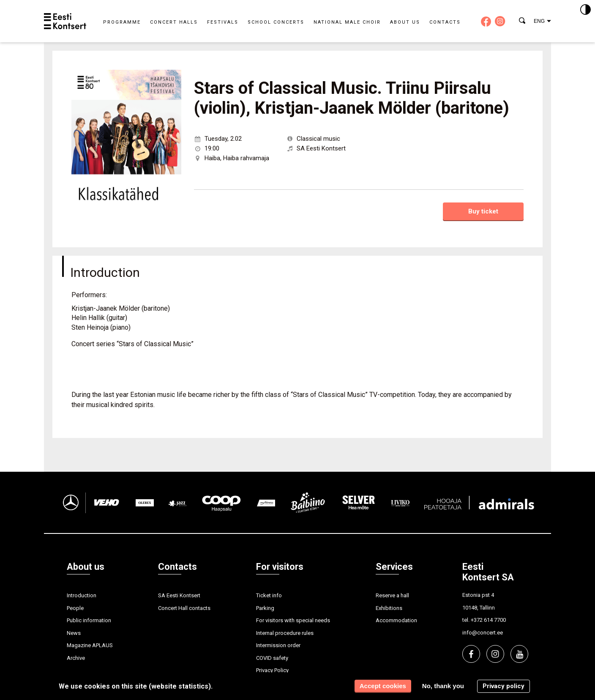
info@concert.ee (483, 633)
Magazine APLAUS (90, 645)
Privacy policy (504, 686)
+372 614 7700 (488, 620)
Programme (122, 22)
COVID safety (272, 658)
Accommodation (396, 620)
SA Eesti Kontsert (179, 595)
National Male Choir (347, 22)
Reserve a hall (392, 595)
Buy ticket (483, 211)
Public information (89, 620)
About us (405, 22)
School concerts (276, 22)
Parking (265, 608)
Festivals (223, 22)
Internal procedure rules (285, 633)
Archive (76, 658)
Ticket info (269, 595)
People (75, 608)
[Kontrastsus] (585, 10)
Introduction (82, 595)
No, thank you (443, 686)
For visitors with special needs (293, 620)
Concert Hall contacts (184, 608)
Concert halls (174, 22)
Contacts (445, 22)
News (74, 633)
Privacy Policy (272, 670)
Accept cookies (383, 686)
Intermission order (278, 645)
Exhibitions (389, 608)
